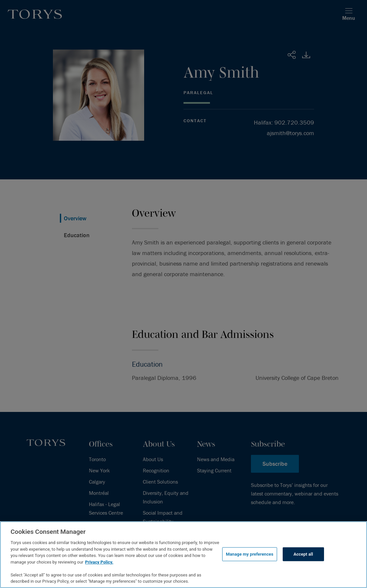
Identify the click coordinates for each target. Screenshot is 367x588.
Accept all (303, 554)
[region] (183, 555)
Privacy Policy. (99, 562)
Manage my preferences (250, 554)
